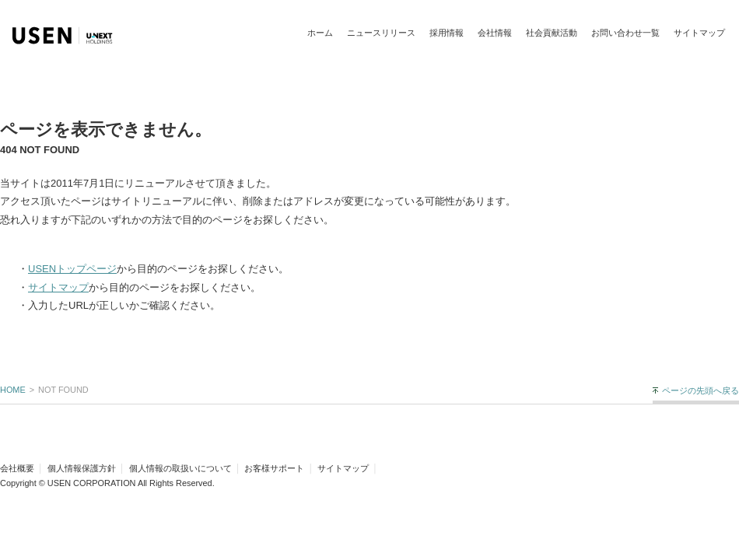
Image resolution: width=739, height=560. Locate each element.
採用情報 (447, 33)
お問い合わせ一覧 (625, 33)
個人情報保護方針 (82, 468)
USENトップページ (72, 269)
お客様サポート (274, 468)
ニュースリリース (381, 33)
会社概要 (17, 468)
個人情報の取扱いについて (180, 468)
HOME (13, 390)
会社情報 (495, 33)
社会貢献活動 (552, 33)
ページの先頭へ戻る (700, 390)
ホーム (320, 33)
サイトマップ (699, 33)
